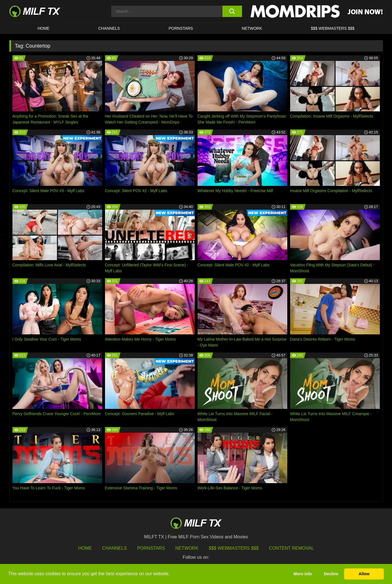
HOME (44, 28)
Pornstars (181, 28)
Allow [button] (364, 574)
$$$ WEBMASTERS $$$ (333, 28)
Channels (114, 548)
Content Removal (291, 548)
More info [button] (303, 574)
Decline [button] (331, 574)
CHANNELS (109, 28)
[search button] (232, 11)
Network (252, 28)
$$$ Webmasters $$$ (234, 548)
